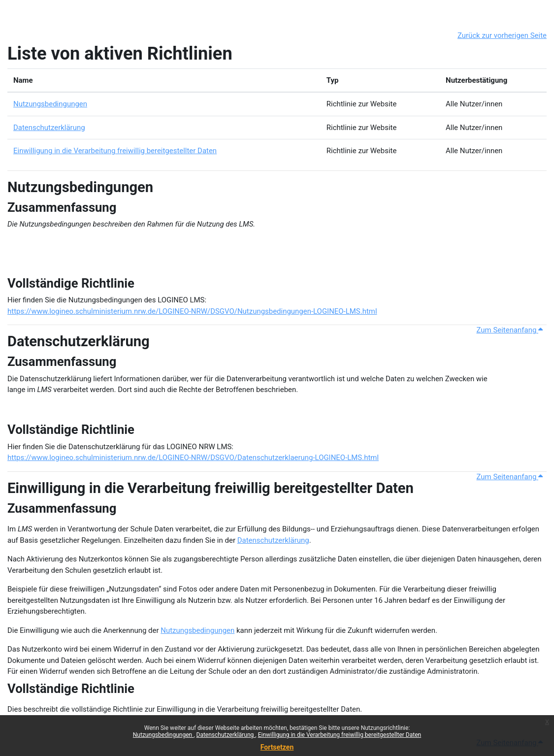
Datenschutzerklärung (226, 735)
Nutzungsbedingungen (163, 735)
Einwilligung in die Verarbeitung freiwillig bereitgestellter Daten (340, 735)
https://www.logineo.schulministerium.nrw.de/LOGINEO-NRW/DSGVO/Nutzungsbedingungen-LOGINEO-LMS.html (192, 311)
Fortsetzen (277, 747)
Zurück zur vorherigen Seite (502, 35)
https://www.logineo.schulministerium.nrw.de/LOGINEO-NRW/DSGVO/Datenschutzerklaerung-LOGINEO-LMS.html (193, 458)
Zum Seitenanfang (510, 330)
